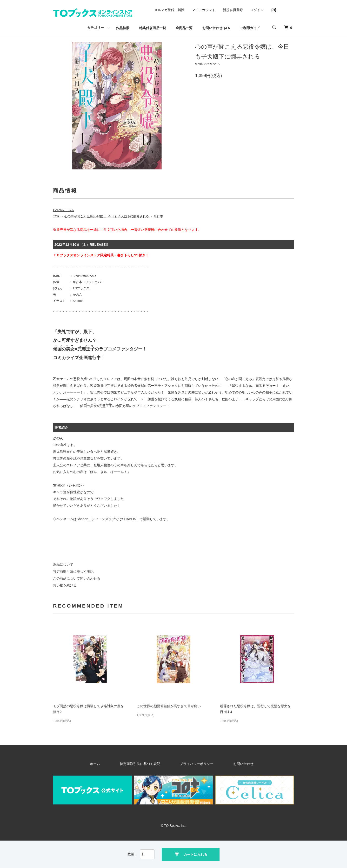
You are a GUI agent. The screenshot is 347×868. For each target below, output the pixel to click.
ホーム (115, 764)
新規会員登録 (233, 10)
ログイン (257, 10)
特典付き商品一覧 (153, 28)
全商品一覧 (184, 28)
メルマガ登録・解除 (169, 10)
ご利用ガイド (250, 28)
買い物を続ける (65, 585)
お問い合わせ (227, 764)
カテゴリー (95, 28)
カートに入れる (191, 854)
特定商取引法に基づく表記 (73, 571)
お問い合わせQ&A (216, 28)
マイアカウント (204, 10)
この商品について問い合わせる (77, 578)
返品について (63, 564)
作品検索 (123, 28)
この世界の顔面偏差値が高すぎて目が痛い (169, 706)
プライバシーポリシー (192, 764)
